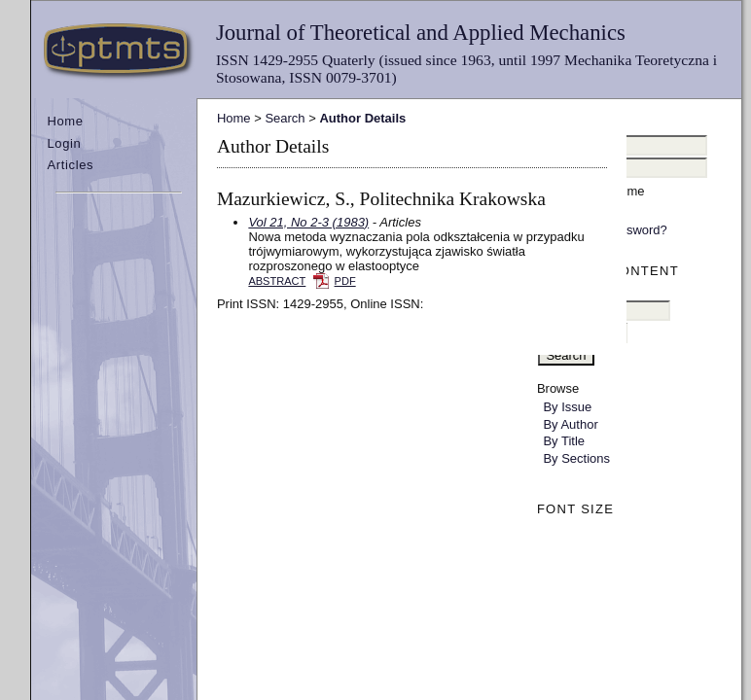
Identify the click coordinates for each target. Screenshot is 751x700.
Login (64, 143)
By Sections (576, 458)
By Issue (567, 407)
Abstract (277, 281)
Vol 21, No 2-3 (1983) (308, 222)
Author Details (362, 118)
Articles (70, 165)
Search (285, 118)
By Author (570, 424)
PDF (345, 281)
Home (65, 121)
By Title (564, 441)
